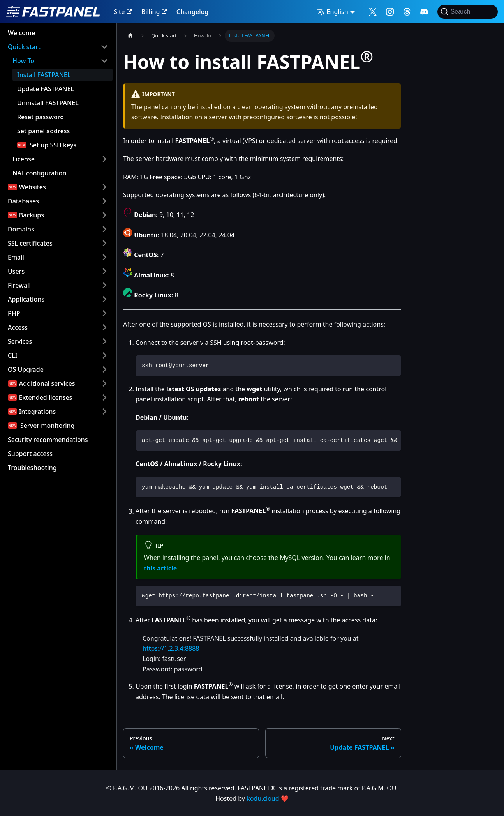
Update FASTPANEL (46, 89)
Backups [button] (32, 215)
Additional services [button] (47, 383)
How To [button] (23, 61)
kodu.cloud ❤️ (268, 798)
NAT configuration (39, 173)
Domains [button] (21, 229)
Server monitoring (48, 426)
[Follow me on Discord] (424, 12)
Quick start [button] (24, 47)
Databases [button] (23, 201)
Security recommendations (48, 440)
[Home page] (130, 36)
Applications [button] (26, 299)
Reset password (41, 117)
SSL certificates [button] (30, 243)
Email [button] (16, 257)
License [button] (24, 159)
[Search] (468, 12)
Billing (154, 12)
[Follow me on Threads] (407, 12)
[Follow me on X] (373, 12)
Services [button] (20, 341)
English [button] (333, 12)
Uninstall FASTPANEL (48, 103)
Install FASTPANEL (44, 75)
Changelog (193, 12)
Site (123, 12)
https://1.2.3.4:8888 (171, 648)
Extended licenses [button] (46, 397)
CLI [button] (12, 355)
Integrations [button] (38, 412)
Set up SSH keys (53, 145)
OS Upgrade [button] (26, 369)
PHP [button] (14, 313)
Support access (30, 454)
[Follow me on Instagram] (390, 12)
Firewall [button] (19, 285)
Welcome (21, 33)
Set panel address (43, 131)
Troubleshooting (32, 468)
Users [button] (16, 271)
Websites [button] (33, 187)
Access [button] (18, 327)
